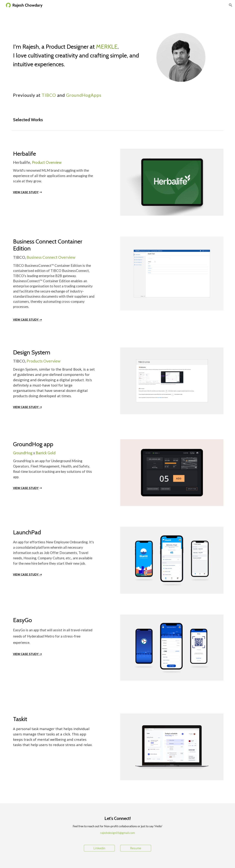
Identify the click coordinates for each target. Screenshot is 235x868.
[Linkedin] (99, 848)
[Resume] (136, 848)
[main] (81, 53)
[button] (231, 5)
